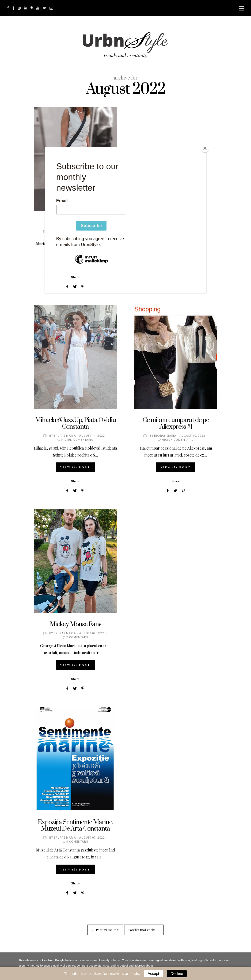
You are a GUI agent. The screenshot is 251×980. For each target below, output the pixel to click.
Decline (177, 974)
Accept (153, 974)
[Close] (205, 148)
